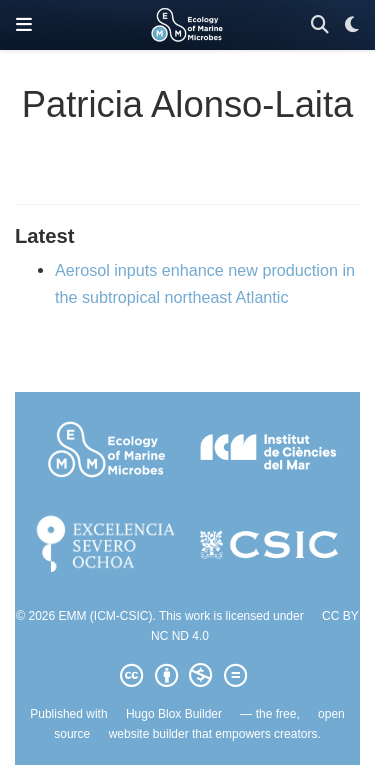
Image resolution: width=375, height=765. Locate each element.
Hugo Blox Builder (174, 714)
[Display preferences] (352, 25)
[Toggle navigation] (24, 25)
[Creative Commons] (187, 676)
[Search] (320, 25)
